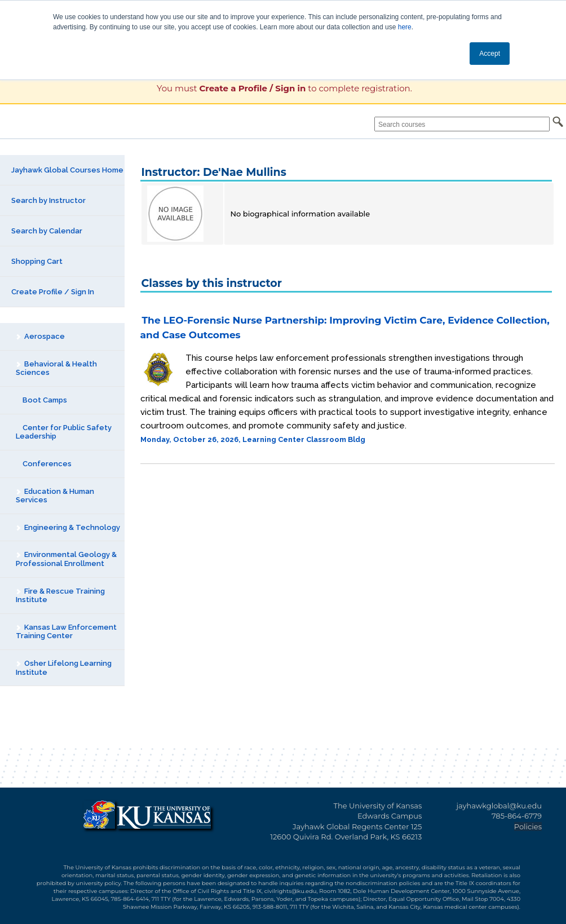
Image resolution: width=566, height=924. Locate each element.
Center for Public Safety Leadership (64, 432)
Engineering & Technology (68, 527)
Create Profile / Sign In (53, 292)
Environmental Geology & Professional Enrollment (66, 559)
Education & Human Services (55, 496)
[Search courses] (462, 124)
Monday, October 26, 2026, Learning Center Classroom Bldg (253, 439)
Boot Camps (41, 400)
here (405, 27)
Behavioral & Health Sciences (56, 368)
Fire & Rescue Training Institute (60, 596)
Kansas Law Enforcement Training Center (66, 632)
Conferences (44, 464)
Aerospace (40, 336)
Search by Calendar (47, 231)
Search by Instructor (48, 200)
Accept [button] (490, 54)
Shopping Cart (37, 261)
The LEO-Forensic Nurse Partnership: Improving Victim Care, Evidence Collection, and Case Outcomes (345, 328)
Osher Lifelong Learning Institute (63, 668)
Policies (528, 826)
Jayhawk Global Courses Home (67, 170)
